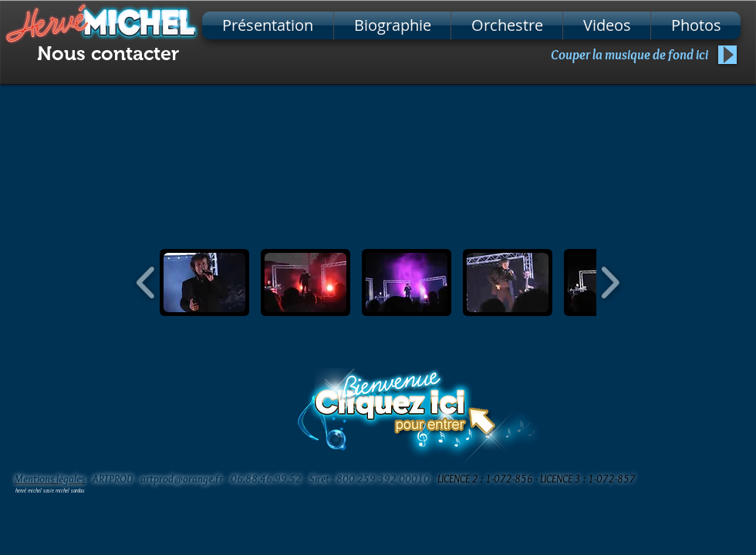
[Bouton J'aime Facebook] (679, 478)
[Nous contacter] (108, 53)
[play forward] (610, 282)
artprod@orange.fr (182, 479)
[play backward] (146, 282)
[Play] (727, 55)
